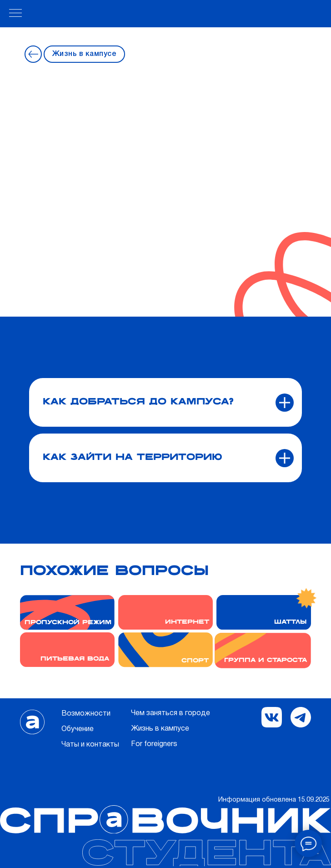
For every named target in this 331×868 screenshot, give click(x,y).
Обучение (78, 729)
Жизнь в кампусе (85, 54)
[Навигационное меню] (15, 14)
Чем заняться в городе (171, 713)
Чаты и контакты (90, 745)
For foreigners (154, 744)
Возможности (86, 714)
